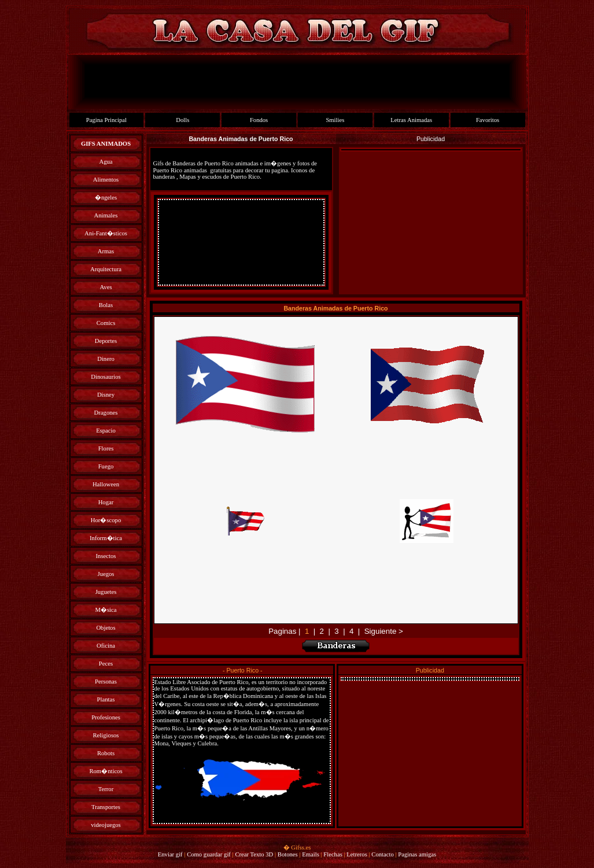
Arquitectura (106, 269)
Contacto (382, 854)
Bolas (106, 305)
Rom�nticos (106, 771)
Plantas (106, 699)
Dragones (106, 413)
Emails (311, 854)
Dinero (106, 359)
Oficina (106, 646)
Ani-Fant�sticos (106, 233)
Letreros (357, 854)
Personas (106, 682)
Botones (288, 854)
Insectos (106, 556)
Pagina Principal (106, 120)
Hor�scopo (106, 520)
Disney (106, 395)
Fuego (106, 466)
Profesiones (106, 717)
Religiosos (106, 735)
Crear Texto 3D (254, 854)
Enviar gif (170, 854)
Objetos (106, 628)
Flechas (333, 854)
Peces (106, 664)
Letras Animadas (411, 120)
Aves (106, 287)
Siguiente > (384, 631)
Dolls (182, 120)
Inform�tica (106, 538)
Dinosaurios (106, 377)
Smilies (335, 120)
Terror (106, 789)
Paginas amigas (417, 854)
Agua (106, 162)
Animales (106, 215)
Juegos (106, 574)
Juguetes (106, 592)
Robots (106, 753)
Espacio (106, 431)
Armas (106, 251)
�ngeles (106, 197)
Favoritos (488, 120)
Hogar (106, 502)
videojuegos (106, 825)
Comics (106, 323)
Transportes (106, 807)
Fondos (259, 120)
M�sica (106, 610)
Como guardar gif (209, 854)
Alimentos (106, 180)
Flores (106, 448)
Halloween (106, 484)
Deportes (106, 341)
